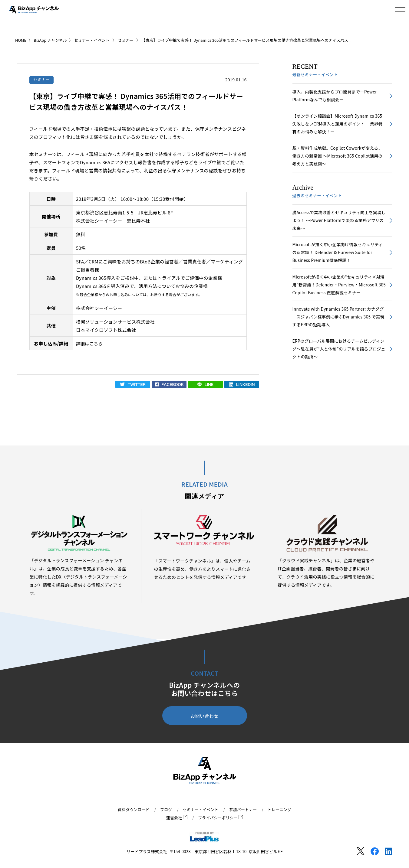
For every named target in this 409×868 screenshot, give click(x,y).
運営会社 (175, 818)
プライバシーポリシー (221, 818)
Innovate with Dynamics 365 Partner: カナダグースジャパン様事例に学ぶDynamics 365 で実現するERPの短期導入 (338, 325)
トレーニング (282, 810)
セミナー (42, 80)
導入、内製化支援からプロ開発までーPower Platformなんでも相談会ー (336, 96)
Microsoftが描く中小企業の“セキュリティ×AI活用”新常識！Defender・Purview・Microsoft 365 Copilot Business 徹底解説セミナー (339, 292)
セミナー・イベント (200, 810)
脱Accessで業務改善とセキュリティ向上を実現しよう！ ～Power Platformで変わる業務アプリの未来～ (339, 225)
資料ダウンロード (131, 810)
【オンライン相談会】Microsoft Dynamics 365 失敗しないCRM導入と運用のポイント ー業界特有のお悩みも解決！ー (337, 126)
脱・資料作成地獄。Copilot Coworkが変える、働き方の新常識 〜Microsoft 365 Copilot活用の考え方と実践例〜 (337, 159)
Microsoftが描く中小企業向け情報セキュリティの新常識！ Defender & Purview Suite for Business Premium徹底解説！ (337, 258)
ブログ (165, 810)
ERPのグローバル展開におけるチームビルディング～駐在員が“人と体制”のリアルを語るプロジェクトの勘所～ (339, 359)
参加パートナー (244, 810)
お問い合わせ (204, 716)
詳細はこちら (90, 344)
